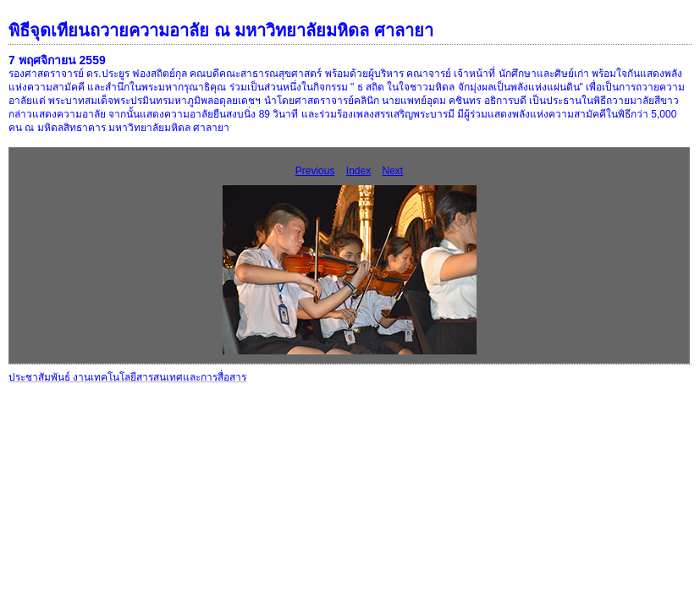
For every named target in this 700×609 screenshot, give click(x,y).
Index (358, 171)
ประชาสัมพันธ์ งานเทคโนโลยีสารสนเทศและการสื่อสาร (127, 377)
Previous (315, 171)
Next (393, 171)
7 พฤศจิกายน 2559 (57, 60)
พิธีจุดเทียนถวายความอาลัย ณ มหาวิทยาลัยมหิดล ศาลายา (221, 30)
